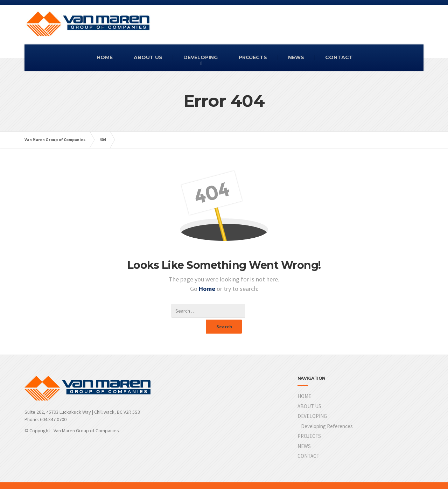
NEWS (296, 57)
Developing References (327, 412)
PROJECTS (253, 57)
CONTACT (339, 57)
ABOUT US (148, 57)
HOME (105, 57)
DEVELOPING (201, 57)
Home (208, 289)
